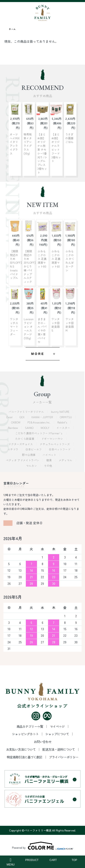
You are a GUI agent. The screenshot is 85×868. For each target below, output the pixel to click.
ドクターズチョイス (21, 444)
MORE (38, 354)
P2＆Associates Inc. (39, 422)
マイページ (57, 726)
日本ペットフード (60, 449)
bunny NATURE (61, 412)
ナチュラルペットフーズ (55, 444)
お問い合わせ (43, 742)
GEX (22, 417)
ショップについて (57, 734)
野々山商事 (29, 455)
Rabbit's (63, 422)
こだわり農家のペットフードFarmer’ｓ (39, 433)
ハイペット (50, 455)
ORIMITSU (66, 417)
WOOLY (45, 428)
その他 (48, 466)
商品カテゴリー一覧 (30, 726)
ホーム (12, 29)
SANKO (30, 428)
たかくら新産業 (25, 439)
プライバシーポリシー (64, 757)
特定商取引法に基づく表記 (24, 757)
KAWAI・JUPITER (42, 417)
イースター (64, 428)
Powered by (43, 846)
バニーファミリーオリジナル (27, 412)
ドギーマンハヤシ (52, 439)
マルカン (32, 466)
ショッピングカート (25, 734)
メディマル (66, 460)
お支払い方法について (21, 749)
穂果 (49, 460)
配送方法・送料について (59, 749)
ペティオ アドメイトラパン (23, 460)
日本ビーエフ (34, 449)
